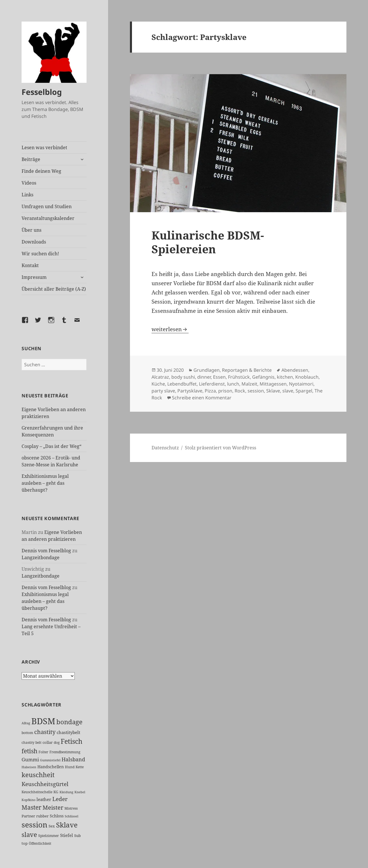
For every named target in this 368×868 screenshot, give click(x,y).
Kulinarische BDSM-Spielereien (208, 242)
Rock (240, 391)
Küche (158, 384)
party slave (163, 391)
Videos (29, 183)
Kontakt (30, 265)
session (256, 391)
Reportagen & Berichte (247, 370)
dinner (204, 377)
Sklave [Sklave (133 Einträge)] (67, 825)
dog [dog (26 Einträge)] (57, 743)
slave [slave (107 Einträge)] (29, 835)
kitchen (285, 377)
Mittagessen (273, 384)
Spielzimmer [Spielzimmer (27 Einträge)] (49, 836)
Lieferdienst (212, 384)
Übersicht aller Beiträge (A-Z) (54, 289)
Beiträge (31, 159)
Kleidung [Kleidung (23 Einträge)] (66, 792)
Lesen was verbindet (44, 147)
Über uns (31, 230)
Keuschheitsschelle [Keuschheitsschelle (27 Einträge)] (37, 792)
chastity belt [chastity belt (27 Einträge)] (31, 743)
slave (288, 391)
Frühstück (239, 377)
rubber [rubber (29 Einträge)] (42, 816)
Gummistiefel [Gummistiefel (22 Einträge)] (50, 760)
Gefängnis (263, 377)
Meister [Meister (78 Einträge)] (53, 807)
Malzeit (249, 384)
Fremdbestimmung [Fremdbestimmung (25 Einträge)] (65, 752)
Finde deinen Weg (41, 171)
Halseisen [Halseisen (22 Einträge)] (29, 767)
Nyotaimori (301, 384)
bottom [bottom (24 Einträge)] (27, 733)
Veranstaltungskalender (48, 218)
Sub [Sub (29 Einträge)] (77, 836)
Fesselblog (42, 92)
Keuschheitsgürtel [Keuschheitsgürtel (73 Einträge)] (45, 784)
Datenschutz (165, 448)
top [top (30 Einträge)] (25, 843)
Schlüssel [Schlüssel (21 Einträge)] (71, 816)
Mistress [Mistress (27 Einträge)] (71, 808)
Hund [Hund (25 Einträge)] (70, 767)
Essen (219, 377)
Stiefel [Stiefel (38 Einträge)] (67, 835)
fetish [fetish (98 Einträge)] (29, 751)
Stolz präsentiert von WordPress (221, 448)
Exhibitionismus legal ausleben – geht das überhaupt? (45, 483)
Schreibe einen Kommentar (202, 398)
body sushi (183, 377)
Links (27, 195)
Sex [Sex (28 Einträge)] (52, 826)
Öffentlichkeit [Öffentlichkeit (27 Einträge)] (40, 843)
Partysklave (190, 391)
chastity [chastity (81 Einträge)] (45, 732)
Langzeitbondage (41, 557)
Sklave (273, 391)
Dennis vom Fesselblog (46, 551)
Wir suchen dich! (40, 254)
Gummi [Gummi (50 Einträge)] (30, 759)
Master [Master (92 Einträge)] (31, 807)
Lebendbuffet (182, 384)
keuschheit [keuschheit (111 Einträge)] (38, 775)
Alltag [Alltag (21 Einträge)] (26, 723)
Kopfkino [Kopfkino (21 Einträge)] (28, 800)
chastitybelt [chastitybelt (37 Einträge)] (68, 732)
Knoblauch (307, 377)
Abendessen (295, 370)
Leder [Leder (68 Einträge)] (60, 799)
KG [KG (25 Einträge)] (56, 792)
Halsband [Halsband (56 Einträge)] (73, 759)
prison (225, 391)
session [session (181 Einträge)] (34, 825)
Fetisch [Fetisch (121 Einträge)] (72, 741)
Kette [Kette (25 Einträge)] (80, 767)
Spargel (304, 391)
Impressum (34, 277)
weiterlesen (170, 329)
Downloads (34, 242)
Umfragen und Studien (47, 206)
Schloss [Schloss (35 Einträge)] (57, 816)
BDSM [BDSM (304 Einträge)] (43, 721)
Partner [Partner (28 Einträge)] (28, 816)
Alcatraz (160, 377)
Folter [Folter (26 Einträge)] (43, 752)
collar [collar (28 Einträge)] (48, 743)
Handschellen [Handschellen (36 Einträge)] (51, 767)
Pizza (210, 391)
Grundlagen (207, 370)
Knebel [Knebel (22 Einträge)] (80, 792)
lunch (233, 384)
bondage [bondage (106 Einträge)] (69, 722)
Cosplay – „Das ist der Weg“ (51, 446)
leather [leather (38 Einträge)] (44, 799)
